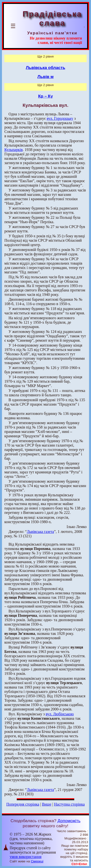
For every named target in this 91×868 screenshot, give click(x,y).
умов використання (26, 857)
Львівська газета (40, 532)
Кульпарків (13, 150)
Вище (47, 804)
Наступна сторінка (69, 804)
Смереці (37, 861)
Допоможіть (69, 821)
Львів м (45, 77)
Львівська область (45, 68)
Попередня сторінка (23, 804)
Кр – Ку (45, 96)
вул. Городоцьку (60, 118)
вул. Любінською (60, 714)
